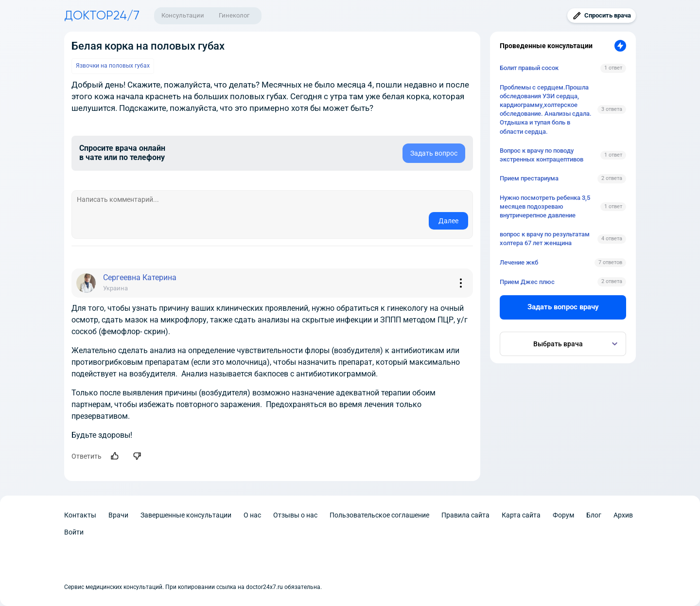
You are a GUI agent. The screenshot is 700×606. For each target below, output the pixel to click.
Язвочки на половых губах (113, 66)
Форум (563, 515)
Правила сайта (465, 515)
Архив (623, 515)
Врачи (118, 515)
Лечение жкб (519, 262)
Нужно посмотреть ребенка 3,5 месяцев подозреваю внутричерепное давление (545, 206)
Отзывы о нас (295, 515)
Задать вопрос (434, 153)
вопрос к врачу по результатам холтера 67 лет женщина (545, 239)
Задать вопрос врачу (563, 307)
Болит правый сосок (529, 68)
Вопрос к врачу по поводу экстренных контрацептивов (542, 155)
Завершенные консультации (186, 515)
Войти (74, 532)
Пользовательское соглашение (379, 515)
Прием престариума (529, 178)
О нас (252, 515)
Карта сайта (521, 515)
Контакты (80, 515)
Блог (594, 515)
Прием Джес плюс (527, 282)
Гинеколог (234, 15)
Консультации (183, 15)
